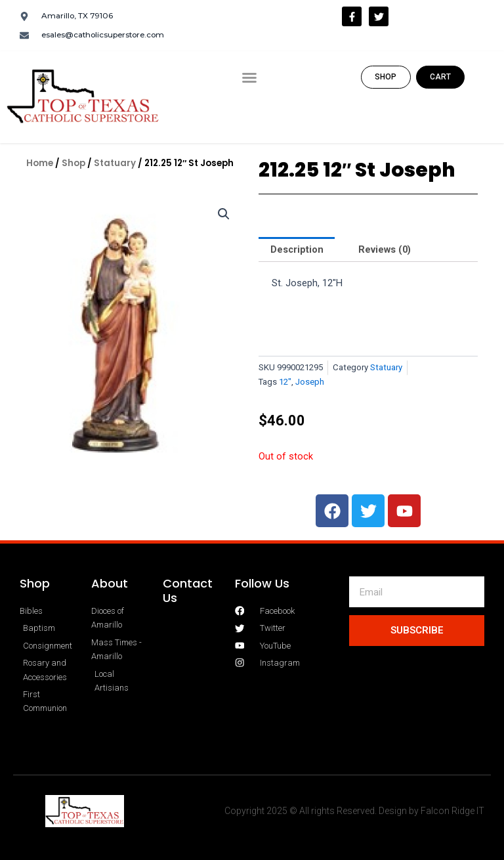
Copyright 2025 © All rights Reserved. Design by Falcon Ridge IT (354, 811)
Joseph (310, 382)
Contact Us (188, 591)
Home (40, 163)
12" (285, 382)
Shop (73, 163)
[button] (249, 77)
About (110, 583)
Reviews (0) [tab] (385, 249)
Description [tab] (297, 249)
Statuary (115, 163)
